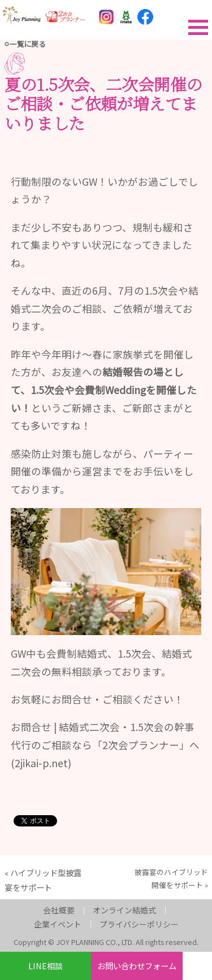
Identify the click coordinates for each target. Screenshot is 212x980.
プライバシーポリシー (139, 924)
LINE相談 (46, 966)
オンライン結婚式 (124, 910)
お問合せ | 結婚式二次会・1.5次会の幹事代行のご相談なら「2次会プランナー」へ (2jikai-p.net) (105, 745)
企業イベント (58, 924)
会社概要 (59, 910)
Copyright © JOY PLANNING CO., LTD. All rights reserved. (106, 942)
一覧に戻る (28, 44)
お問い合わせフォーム (137, 966)
